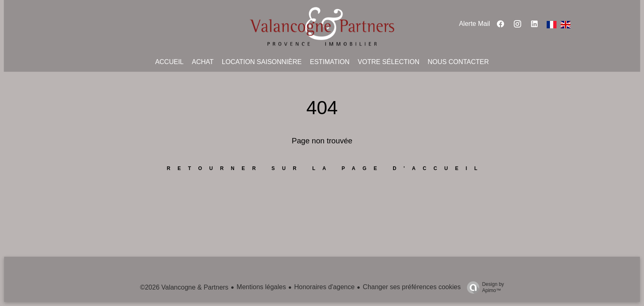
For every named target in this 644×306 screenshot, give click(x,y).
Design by (483, 288)
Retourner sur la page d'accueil (326, 168)
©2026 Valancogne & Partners (184, 287)
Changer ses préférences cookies (412, 287)
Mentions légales (261, 287)
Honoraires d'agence (324, 287)
